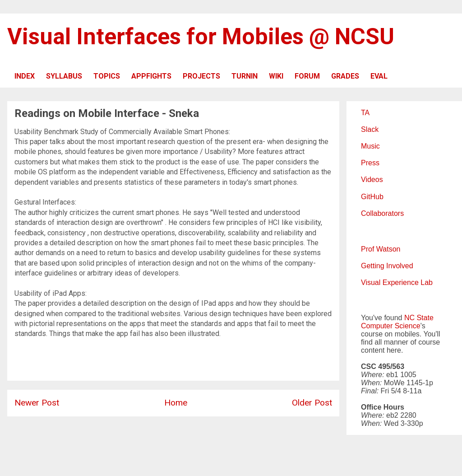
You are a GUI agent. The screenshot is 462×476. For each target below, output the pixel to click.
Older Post (312, 403)
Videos (372, 180)
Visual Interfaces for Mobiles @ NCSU (201, 37)
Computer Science (391, 326)
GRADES (345, 76)
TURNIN (245, 76)
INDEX (25, 76)
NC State (419, 318)
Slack (370, 129)
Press (370, 163)
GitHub (372, 197)
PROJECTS (201, 76)
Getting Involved (387, 266)
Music (370, 146)
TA (365, 113)
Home (176, 403)
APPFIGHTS (151, 76)
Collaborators (382, 213)
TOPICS (107, 76)
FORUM (307, 76)
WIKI (276, 76)
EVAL (379, 76)
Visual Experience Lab (397, 282)
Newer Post (37, 403)
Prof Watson (381, 249)
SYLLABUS (64, 76)
